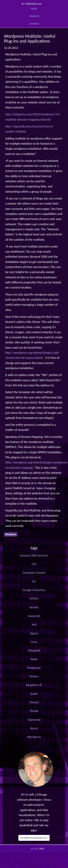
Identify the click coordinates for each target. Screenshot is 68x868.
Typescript (34, 720)
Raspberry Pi (34, 685)
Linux (34, 642)
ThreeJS (34, 702)
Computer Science (34, 573)
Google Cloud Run (34, 590)
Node (34, 659)
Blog (34, 9)
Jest (34, 625)
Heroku (34, 607)
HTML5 (34, 599)
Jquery (34, 633)
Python (34, 676)
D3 (34, 581)
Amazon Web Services (34, 555)
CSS (34, 564)
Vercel (34, 728)
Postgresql (34, 668)
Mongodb (34, 650)
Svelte (34, 694)
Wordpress (34, 737)
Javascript (34, 616)
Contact (34, 24)
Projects (34, 16)
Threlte (34, 711)
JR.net (34, 849)
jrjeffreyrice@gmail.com (34, 838)
